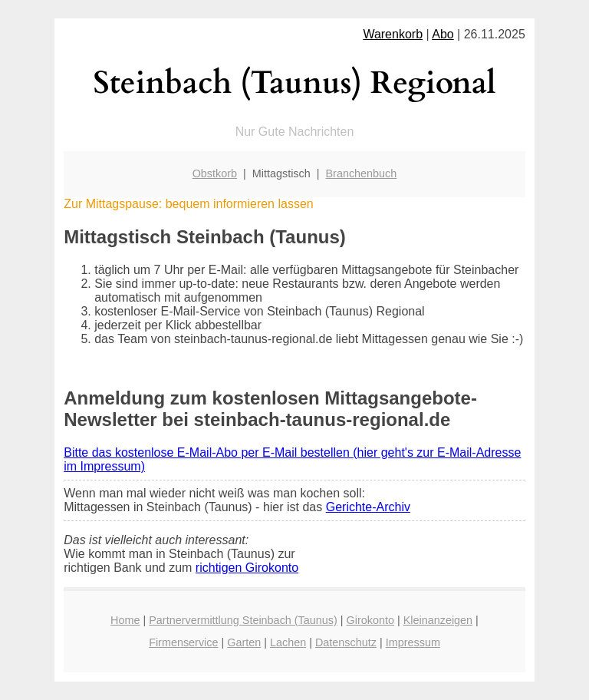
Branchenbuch (362, 173)
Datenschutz (346, 642)
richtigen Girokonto (247, 568)
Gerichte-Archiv (368, 507)
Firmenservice (183, 642)
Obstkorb (215, 173)
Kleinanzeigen (438, 620)
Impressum (413, 642)
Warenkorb (393, 34)
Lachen (288, 642)
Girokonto (370, 620)
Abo (443, 34)
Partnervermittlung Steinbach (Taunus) (243, 620)
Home (125, 620)
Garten (244, 642)
